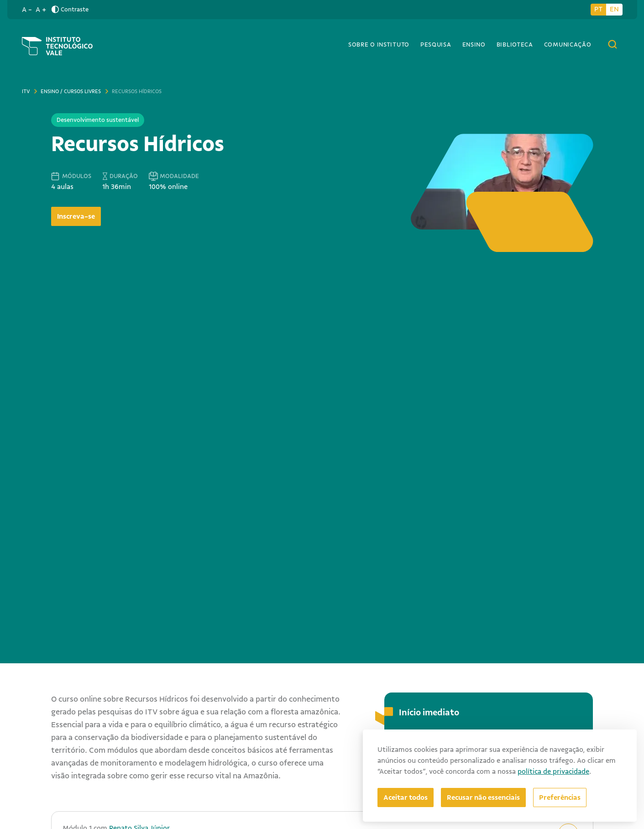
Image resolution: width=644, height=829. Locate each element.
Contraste (70, 9)
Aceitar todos (406, 798)
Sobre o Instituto (379, 45)
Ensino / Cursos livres (71, 91)
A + (41, 10)
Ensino (474, 45)
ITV (26, 91)
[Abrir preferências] (560, 798)
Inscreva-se (76, 216)
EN (614, 9)
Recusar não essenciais (483, 798)
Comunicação (568, 45)
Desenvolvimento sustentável (98, 120)
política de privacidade (553, 771)
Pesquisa (436, 45)
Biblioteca (515, 45)
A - (27, 10)
